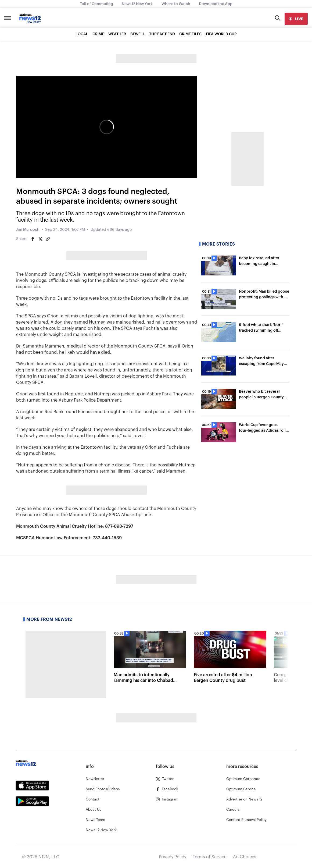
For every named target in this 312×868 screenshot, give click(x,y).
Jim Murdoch (28, 230)
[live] (296, 19)
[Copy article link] (48, 239)
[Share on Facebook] (33, 239)
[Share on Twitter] (40, 239)
